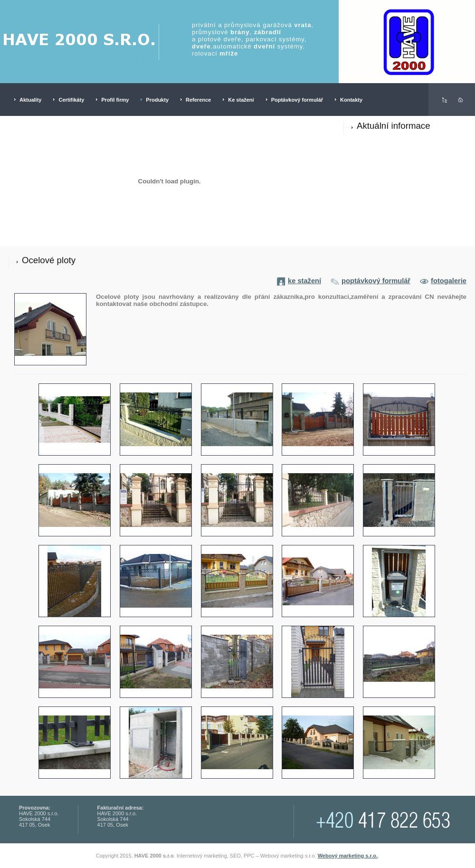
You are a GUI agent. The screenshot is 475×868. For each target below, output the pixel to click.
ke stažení (299, 281)
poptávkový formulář (370, 281)
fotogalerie (443, 281)
